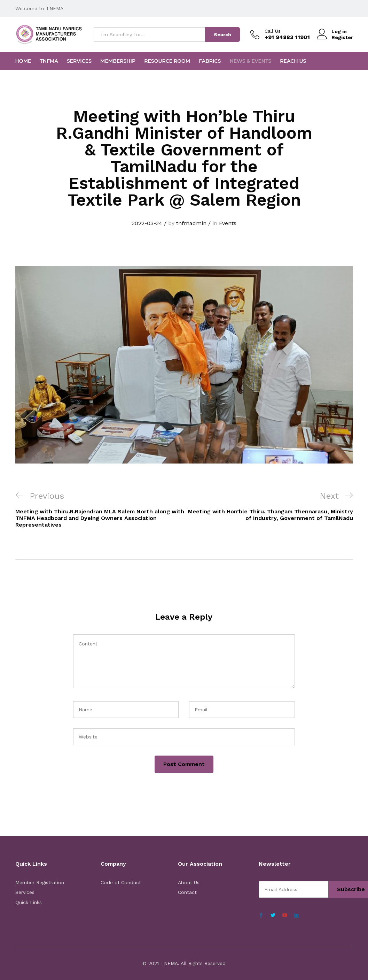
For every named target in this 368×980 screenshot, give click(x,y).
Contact (187, 892)
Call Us (273, 31)
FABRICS (210, 61)
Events (228, 223)
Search (222, 35)
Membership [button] (118, 61)
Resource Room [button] (167, 61)
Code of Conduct (121, 882)
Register (342, 37)
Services (79, 61)
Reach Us (293, 61)
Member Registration (40, 882)
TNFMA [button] (49, 61)
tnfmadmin (191, 223)
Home (23, 61)
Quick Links (29, 902)
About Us (189, 882)
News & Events (250, 61)
